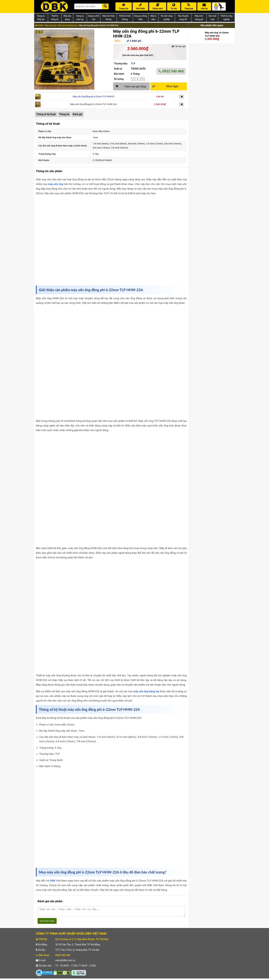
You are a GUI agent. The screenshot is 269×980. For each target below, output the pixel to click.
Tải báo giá (179, 46)
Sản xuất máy (212, 18)
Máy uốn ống (50, 25)
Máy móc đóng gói (199, 18)
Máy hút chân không (109, 18)
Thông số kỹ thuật (46, 114)
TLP (133, 64)
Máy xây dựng (67, 18)
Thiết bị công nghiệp (226, 18)
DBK (53, 881)
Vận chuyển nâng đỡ (183, 18)
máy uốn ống (55, 184)
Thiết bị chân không (125, 18)
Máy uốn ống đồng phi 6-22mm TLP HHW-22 (94, 97)
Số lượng (119, 79)
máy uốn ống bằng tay (146, 691)
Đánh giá (77, 114)
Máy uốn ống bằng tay (67, 25)
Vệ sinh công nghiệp (167, 18)
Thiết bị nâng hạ (55, 18)
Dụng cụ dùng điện (141, 18)
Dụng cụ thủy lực (41, 18)
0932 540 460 (171, 71)
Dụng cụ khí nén (94, 18)
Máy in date (153, 18)
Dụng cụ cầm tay (80, 18)
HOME (39, 25)
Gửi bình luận (47, 922)
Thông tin (64, 114)
